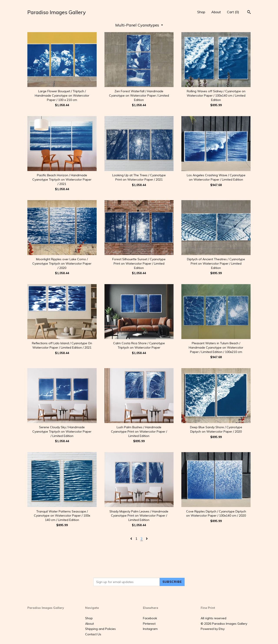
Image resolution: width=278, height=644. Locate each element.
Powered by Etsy (213, 629)
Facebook (150, 618)
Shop (201, 12)
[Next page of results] (147, 539)
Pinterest (149, 624)
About (216, 12)
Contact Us (93, 634)
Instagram (150, 629)
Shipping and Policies (100, 629)
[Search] (249, 13)
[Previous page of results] (132, 539)
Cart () (233, 12)
